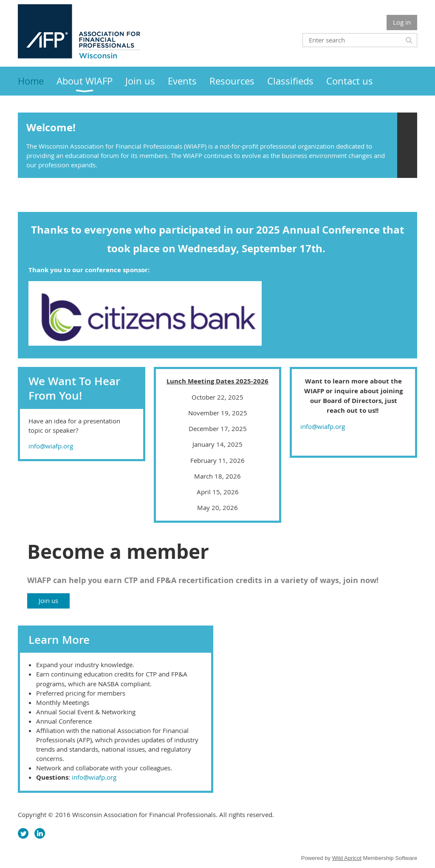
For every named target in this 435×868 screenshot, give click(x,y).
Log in (402, 22)
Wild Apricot (347, 858)
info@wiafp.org (51, 446)
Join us (48, 600)
